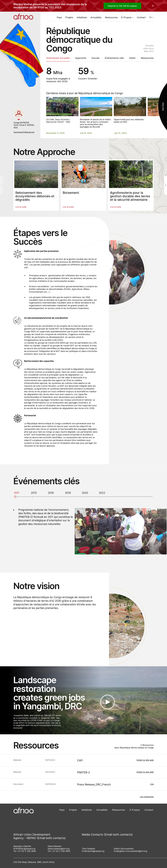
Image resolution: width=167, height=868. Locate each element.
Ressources (111, 17)
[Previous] (1, 185)
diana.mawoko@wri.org (59, 849)
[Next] (166, 185)
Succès (96, 58)
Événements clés (114, 58)
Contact (141, 17)
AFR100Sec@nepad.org (24, 849)
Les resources (147, 797)
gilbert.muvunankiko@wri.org (133, 851)
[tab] (19, 113)
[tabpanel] (24, 128)
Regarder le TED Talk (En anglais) (122, 6)
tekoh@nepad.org (96, 851)
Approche (81, 58)
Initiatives (82, 17)
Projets (69, 17)
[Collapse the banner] (153, 6)
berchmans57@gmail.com (24, 132)
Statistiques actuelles (58, 58)
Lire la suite (21, 207)
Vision (132, 58)
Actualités (96, 17)
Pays (59, 17)
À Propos (135, 810)
